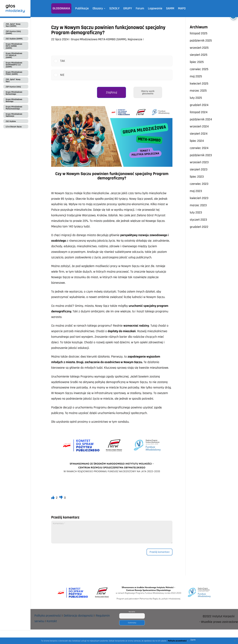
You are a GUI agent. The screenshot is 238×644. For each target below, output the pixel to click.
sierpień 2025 (199, 55)
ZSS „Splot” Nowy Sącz (13, 80)
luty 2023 (196, 212)
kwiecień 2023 (199, 198)
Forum (140, 8)
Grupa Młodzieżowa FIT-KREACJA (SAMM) (14, 55)
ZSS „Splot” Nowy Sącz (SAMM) (13, 25)
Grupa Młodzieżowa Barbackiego (14, 93)
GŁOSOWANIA (61, 8)
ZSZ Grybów (11, 121)
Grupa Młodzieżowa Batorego (14, 100)
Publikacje (82, 8)
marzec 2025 (198, 91)
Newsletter (132, 612)
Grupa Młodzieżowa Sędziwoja (14, 115)
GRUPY (128, 8)
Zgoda (193, 640)
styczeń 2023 (198, 220)
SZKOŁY (114, 8)
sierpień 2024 (199, 134)
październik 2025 (201, 41)
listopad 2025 (199, 33)
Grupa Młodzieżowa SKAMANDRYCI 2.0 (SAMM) (14, 65)
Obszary (98, 8)
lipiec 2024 (197, 141)
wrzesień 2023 (199, 162)
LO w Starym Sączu (14, 127)
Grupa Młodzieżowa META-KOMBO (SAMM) (14, 46)
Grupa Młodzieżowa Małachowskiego (14, 108)
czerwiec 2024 (199, 148)
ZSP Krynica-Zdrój (13, 87)
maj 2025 (196, 76)
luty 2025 (196, 98)
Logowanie (155, 8)
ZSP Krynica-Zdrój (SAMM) (13, 32)
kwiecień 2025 (199, 84)
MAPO (182, 8)
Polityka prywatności (48, 616)
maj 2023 (196, 191)
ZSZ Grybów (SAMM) (14, 39)
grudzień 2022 (199, 227)
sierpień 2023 (199, 169)
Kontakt (52, 621)
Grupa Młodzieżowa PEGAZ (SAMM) (14, 73)
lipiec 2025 (197, 62)
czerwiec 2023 (199, 184)
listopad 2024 (199, 112)
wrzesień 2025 (199, 48)
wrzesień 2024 (199, 126)
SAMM (170, 8)
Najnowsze (135, 39)
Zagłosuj (111, 92)
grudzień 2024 (199, 105)
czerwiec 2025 (199, 69)
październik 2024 (201, 119)
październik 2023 (201, 155)
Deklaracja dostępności (79, 616)
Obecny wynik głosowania (148, 92)
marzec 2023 (198, 205)
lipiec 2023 (197, 177)
